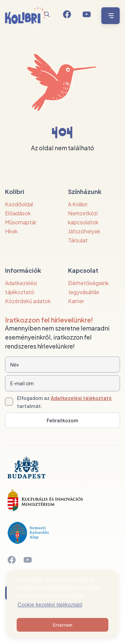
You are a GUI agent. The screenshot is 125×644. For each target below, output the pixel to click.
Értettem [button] (63, 625)
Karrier (76, 301)
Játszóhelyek (84, 231)
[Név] (62, 365)
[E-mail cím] (62, 383)
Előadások (18, 213)
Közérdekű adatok (28, 301)
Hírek (11, 231)
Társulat (78, 240)
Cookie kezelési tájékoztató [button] (50, 605)
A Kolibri (78, 204)
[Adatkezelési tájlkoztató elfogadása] (9, 402)
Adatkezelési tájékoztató (81, 398)
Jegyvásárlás (84, 292)
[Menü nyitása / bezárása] (109, 16)
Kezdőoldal (19, 204)
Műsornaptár (21, 222)
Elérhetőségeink (88, 283)
